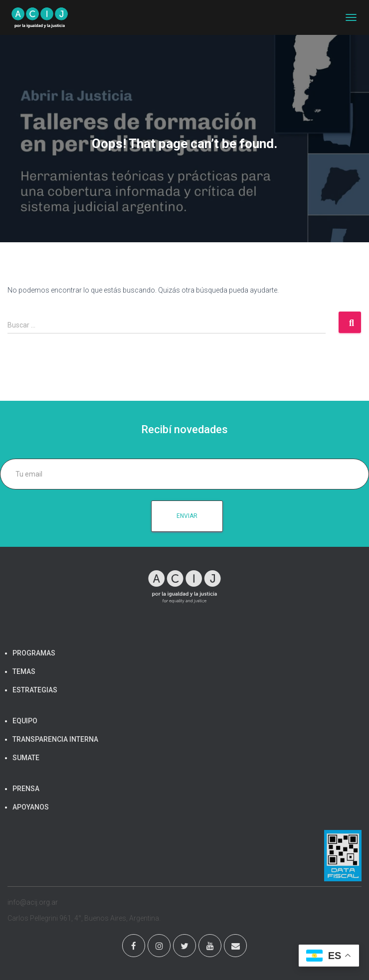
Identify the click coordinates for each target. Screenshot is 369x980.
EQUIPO (25, 721)
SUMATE (26, 758)
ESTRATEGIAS (35, 690)
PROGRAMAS (34, 653)
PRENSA (26, 789)
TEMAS (24, 671)
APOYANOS (31, 807)
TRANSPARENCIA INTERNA (55, 739)
